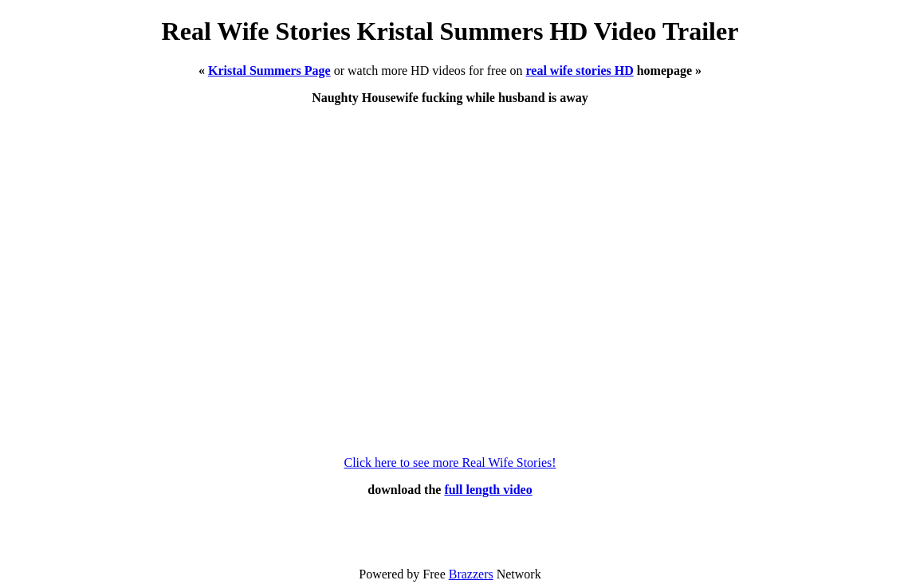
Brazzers (471, 574)
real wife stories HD (580, 71)
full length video (488, 490)
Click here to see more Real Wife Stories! (450, 463)
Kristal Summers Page (269, 71)
